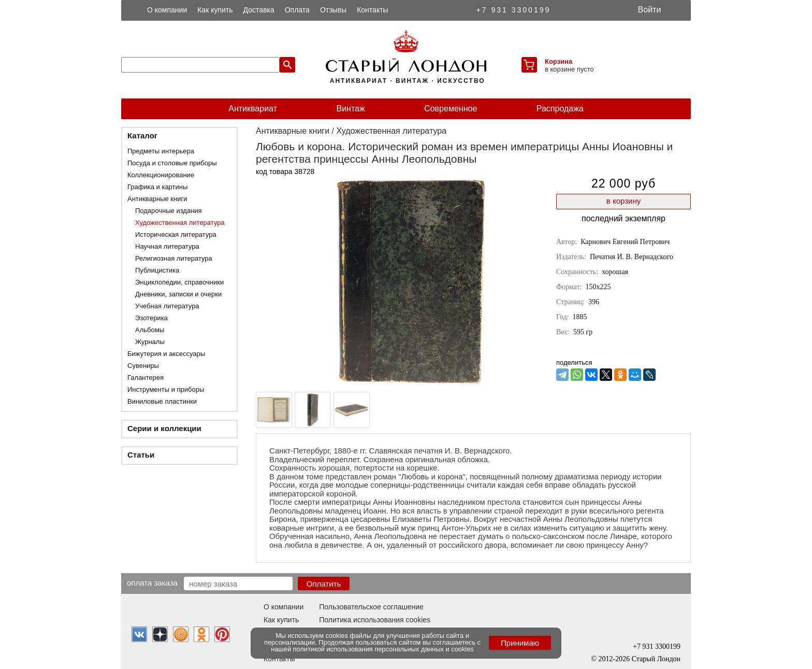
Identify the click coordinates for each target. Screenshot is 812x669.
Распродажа (560, 109)
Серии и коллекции (164, 428)
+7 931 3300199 (514, 10)
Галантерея (146, 378)
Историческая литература (176, 234)
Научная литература (167, 246)
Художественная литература (180, 223)
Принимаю (520, 643)
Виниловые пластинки (162, 401)
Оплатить (324, 584)
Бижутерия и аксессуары (166, 354)
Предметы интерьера (161, 151)
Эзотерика (151, 318)
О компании (167, 10)
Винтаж (350, 109)
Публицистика (157, 270)
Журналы (150, 342)
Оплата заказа (152, 582)
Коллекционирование (161, 175)
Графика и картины (157, 187)
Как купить (215, 10)
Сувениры (143, 366)
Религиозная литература (174, 258)
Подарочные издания (169, 211)
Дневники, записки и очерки (178, 294)
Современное (451, 109)
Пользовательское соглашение (371, 607)
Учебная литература (167, 306)
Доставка (259, 10)
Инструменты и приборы (166, 389)
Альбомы (150, 330)
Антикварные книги (157, 199)
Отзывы (333, 10)
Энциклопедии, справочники (179, 282)
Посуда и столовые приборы (172, 163)
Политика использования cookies (375, 620)
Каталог (142, 136)
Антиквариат (253, 109)
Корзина (559, 61)
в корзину (624, 201)
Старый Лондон (656, 659)
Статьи (141, 455)
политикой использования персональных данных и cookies (383, 649)
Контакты (372, 10)
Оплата (297, 10)
